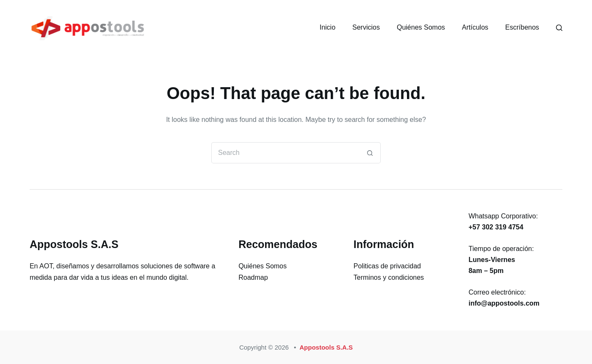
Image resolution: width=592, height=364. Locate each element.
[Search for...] (285, 153)
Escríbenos (522, 27)
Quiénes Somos (421, 27)
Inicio (328, 27)
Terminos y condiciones (389, 277)
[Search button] (370, 153)
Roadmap (253, 277)
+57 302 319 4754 (496, 227)
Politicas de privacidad (387, 266)
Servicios (366, 27)
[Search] (559, 28)
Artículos (475, 27)
